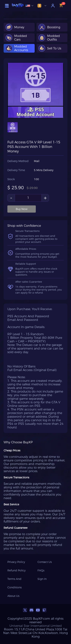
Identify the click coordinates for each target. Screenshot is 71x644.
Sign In (42, 579)
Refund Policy (16, 570)
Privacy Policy (16, 562)
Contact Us (45, 562)
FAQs (41, 570)
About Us (13, 596)
